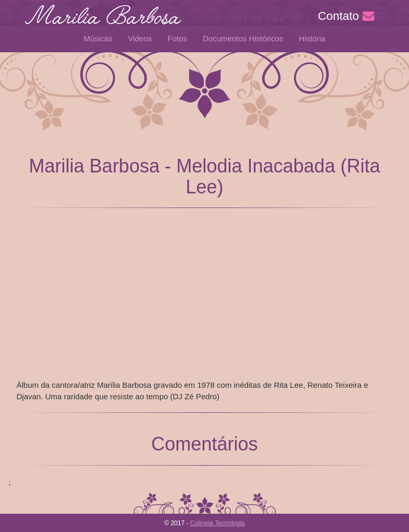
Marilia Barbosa (103, 21)
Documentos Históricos (243, 38)
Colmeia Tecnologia (218, 523)
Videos (140, 38)
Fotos (178, 38)
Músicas (98, 38)
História (312, 38)
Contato (346, 16)
